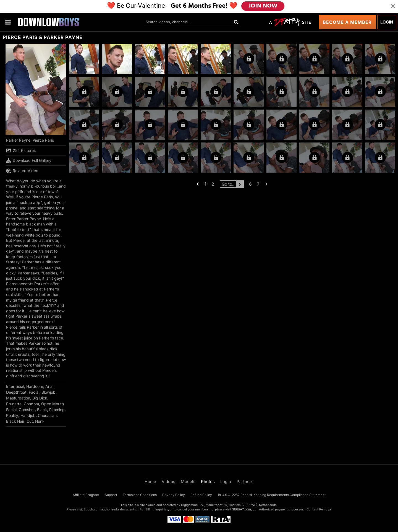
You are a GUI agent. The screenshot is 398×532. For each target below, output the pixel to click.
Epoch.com (92, 509)
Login (387, 22)
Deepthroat (16, 392)
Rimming (57, 410)
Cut (30, 421)
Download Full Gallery (29, 160)
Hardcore (35, 386)
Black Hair (15, 421)
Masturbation (18, 398)
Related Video (22, 171)
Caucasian (47, 415)
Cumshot (27, 410)
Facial (34, 392)
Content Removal (319, 509)
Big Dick (40, 398)
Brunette (14, 404)
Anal (49, 386)
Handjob (28, 415)
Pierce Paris (43, 140)
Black (42, 410)
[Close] (393, 6)
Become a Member (347, 22)
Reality (12, 415)
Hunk (40, 421)
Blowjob (49, 392)
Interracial (15, 386)
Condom (31, 404)
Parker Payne (18, 140)
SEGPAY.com (242, 509)
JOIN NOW (263, 6)
